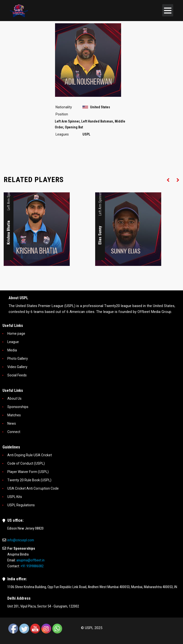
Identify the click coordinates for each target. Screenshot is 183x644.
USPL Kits (15, 497)
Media (12, 350)
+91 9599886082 (32, 566)
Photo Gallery (18, 359)
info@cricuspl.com (21, 540)
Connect (14, 432)
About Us (14, 398)
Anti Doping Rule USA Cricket (30, 455)
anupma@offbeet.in (30, 560)
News (12, 423)
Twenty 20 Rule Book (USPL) (29, 480)
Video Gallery (17, 367)
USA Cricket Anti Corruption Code (33, 488)
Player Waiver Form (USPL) (28, 472)
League (13, 342)
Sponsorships (18, 407)
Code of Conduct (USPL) (26, 463)
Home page (16, 334)
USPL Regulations (21, 505)
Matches (14, 415)
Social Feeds (17, 375)
